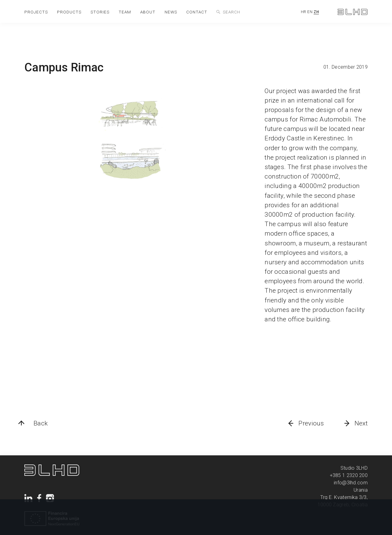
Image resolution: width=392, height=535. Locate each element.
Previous (311, 423)
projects (36, 12)
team (125, 12)
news (171, 12)
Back (41, 423)
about (148, 12)
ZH (316, 12)
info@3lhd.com (351, 483)
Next (361, 423)
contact (197, 12)
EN (310, 12)
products (69, 12)
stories (100, 12)
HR (304, 12)
